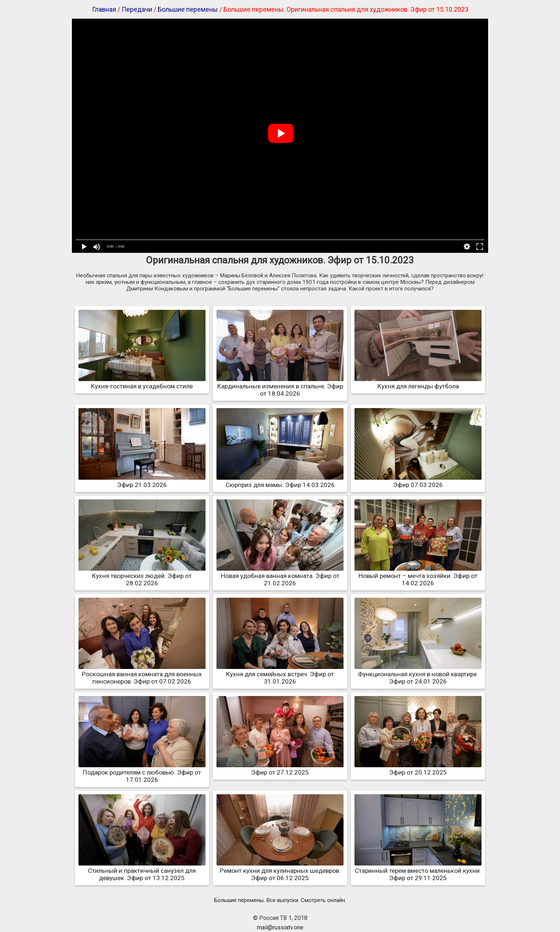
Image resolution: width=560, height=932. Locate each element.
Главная (104, 9)
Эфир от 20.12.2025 (418, 769)
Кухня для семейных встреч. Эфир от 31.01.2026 (280, 674)
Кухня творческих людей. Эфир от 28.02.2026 (142, 576)
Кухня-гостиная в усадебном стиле (142, 383)
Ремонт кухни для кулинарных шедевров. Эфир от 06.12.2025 (280, 871)
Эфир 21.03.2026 (142, 481)
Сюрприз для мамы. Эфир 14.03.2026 (280, 481)
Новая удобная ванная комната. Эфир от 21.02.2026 (280, 576)
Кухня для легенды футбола (418, 383)
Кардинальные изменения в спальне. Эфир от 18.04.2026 (280, 386)
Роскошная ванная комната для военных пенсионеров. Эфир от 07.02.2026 (142, 674)
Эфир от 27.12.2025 (280, 769)
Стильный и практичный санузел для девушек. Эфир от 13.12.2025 (142, 871)
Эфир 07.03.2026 (418, 481)
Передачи (137, 9)
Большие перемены (188, 9)
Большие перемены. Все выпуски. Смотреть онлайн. (280, 900)
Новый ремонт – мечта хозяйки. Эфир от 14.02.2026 (418, 576)
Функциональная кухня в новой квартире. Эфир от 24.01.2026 (418, 674)
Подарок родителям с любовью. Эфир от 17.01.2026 (142, 772)
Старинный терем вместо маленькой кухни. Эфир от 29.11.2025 (418, 871)
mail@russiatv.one (280, 927)
